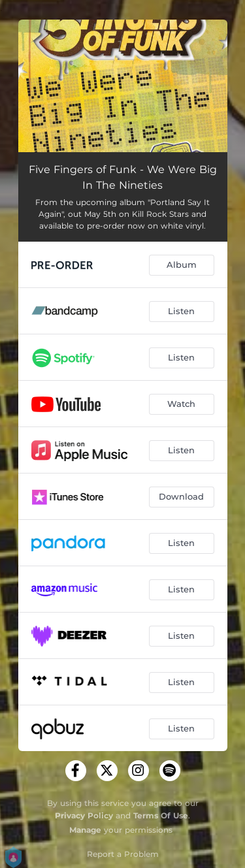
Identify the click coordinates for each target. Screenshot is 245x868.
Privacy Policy (84, 815)
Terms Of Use (161, 815)
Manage (85, 830)
